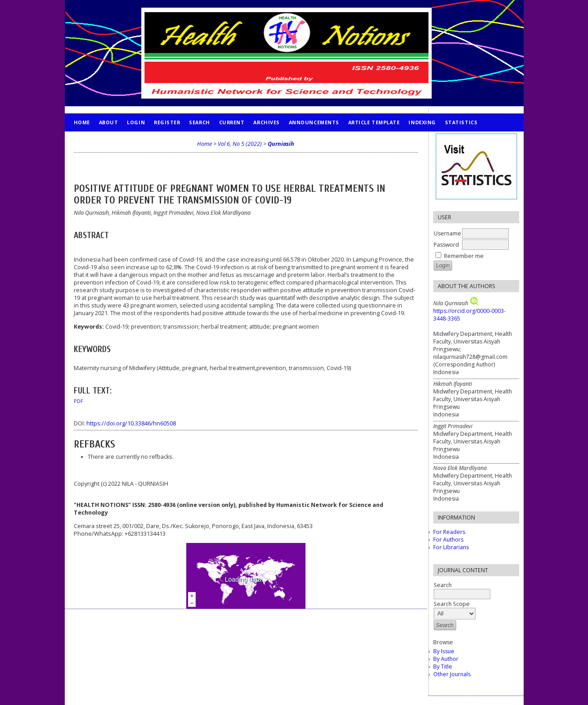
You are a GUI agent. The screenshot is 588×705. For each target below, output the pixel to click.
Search (199, 122)
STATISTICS (461, 122)
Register (167, 122)
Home (82, 122)
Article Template (374, 122)
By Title (443, 667)
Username (447, 233)
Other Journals (452, 674)
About (109, 122)
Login (136, 122)
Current (232, 122)
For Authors (448, 540)
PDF (79, 401)
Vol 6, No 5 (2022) (240, 144)
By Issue (444, 651)
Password (446, 245)
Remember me (464, 256)
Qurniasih (281, 144)
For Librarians (451, 547)
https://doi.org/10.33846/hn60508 (131, 423)
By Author (446, 659)
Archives (266, 122)
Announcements (314, 122)
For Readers (449, 532)
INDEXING (422, 122)
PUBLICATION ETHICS (103, 140)
